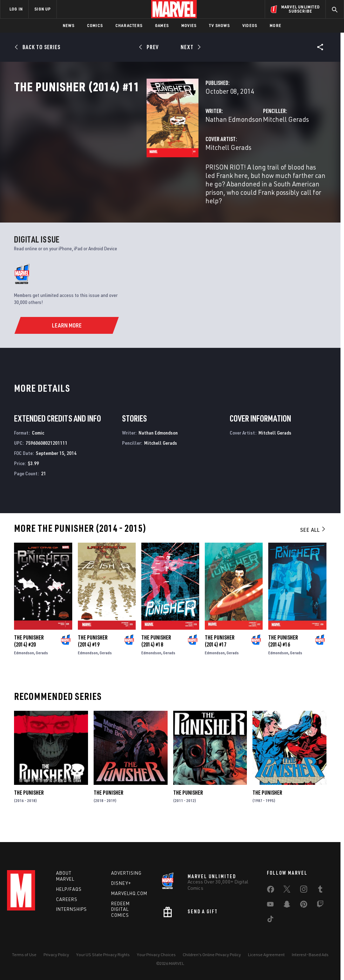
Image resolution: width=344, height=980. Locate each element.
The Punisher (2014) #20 (29, 655)
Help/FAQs (69, 889)
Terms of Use (24, 955)
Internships (72, 909)
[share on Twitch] (320, 906)
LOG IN (16, 9)
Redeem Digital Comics (120, 909)
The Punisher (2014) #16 (283, 655)
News (69, 25)
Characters (129, 25)
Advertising (126, 873)
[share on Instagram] (304, 890)
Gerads (42, 667)
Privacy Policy (56, 955)
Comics (95, 25)
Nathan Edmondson (141, 150)
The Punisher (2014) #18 (156, 655)
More (275, 25)
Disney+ (121, 883)
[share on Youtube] (270, 906)
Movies (189, 25)
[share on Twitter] (287, 890)
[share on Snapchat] (287, 906)
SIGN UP (42, 9)
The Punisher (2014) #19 (93, 655)
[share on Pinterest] (304, 906)
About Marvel (65, 876)
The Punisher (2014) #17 (220, 655)
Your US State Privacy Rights (103, 955)
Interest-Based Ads (310, 955)
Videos (250, 25)
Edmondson (24, 667)
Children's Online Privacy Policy (212, 955)
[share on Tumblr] (320, 890)
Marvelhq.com (129, 893)
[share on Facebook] (271, 891)
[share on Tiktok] (270, 920)
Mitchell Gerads (240, 150)
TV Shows (219, 25)
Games (162, 25)
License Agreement (266, 955)
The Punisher (29, 807)
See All (313, 544)
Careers (67, 899)
